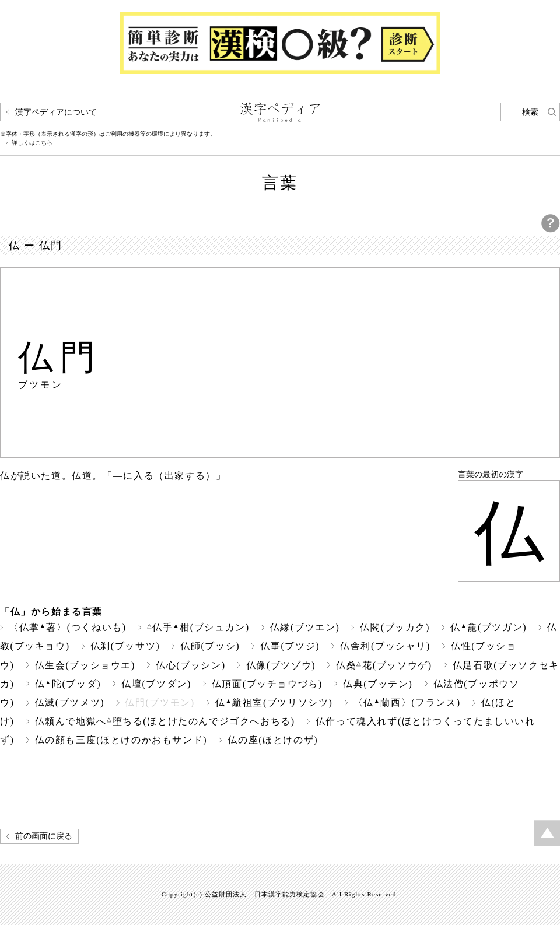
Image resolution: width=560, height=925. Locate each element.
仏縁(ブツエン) (305, 627)
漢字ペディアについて (56, 112)
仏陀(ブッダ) (68, 684)
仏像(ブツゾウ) (281, 665)
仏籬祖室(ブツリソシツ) (274, 702)
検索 (530, 112)
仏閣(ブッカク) (395, 627)
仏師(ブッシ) (210, 646)
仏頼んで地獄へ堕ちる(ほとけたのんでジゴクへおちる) (165, 721)
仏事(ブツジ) (290, 646)
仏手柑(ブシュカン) (198, 627)
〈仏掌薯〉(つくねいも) (68, 627)
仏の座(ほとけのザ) (273, 740)
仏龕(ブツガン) (489, 627)
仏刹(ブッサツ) (125, 646)
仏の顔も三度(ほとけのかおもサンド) (121, 740)
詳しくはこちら (32, 143)
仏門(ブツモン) (160, 702)
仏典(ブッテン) (378, 684)
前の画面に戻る (44, 836)
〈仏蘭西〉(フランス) (407, 702)
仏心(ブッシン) (191, 665)
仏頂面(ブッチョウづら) (267, 684)
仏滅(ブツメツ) (70, 702)
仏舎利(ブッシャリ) (385, 646)
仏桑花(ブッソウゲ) (384, 665)
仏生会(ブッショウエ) (85, 665)
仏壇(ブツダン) (156, 684)
